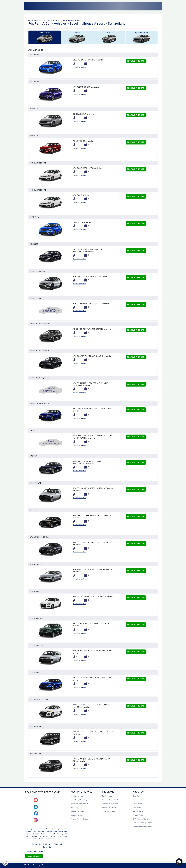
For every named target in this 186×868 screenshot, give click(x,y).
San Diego (45, 834)
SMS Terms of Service (141, 819)
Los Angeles (30, 829)
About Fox (137, 808)
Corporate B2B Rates (110, 804)
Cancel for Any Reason (80, 819)
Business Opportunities (111, 800)
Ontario (54, 836)
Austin (34, 836)
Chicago (36, 834)
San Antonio (44, 836)
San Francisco (39, 831)
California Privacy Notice (143, 823)
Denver (28, 834)
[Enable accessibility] (5, 863)
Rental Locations (78, 811)
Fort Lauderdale (61, 831)
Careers (136, 800)
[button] (179, 862)
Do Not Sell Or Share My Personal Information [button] (47, 846)
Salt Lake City (57, 834)
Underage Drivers (109, 811)
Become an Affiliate (110, 808)
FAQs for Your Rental (79, 804)
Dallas (35, 839)
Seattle (49, 831)
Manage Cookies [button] (34, 856)
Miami (48, 829)
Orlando (40, 829)
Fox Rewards (107, 796)
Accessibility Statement (142, 827)
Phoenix (28, 831)
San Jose (63, 836)
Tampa (64, 829)
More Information (80, 67)
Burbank (28, 839)
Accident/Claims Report (81, 800)
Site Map (136, 796)
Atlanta (42, 839)
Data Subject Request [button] (36, 852)
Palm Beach (50, 839)
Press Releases (139, 804)
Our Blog (75, 808)
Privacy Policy (138, 815)
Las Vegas (57, 829)
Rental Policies (77, 815)
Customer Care (77, 796)
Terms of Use (138, 811)
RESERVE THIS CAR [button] (136, 61)
